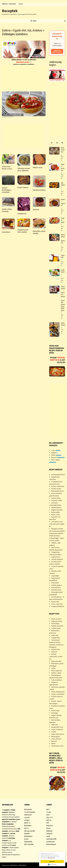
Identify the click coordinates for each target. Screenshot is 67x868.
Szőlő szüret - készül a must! (7, 168)
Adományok (28, 815)
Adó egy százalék (30, 831)
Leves (56, 450)
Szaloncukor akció (57, 746)
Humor (48, 828)
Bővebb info (51, 858)
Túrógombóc (63, 272)
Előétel (54, 453)
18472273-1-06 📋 (24, 62)
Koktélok (27, 834)
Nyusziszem (55, 602)
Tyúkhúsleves (56, 557)
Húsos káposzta (57, 671)
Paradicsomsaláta (39, 190)
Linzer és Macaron (57, 729)
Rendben (52, 862)
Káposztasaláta (56, 661)
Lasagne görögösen (58, 606)
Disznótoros (6, 232)
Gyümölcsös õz (56, 590)
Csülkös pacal (56, 628)
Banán (53, 743)
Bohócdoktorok (51, 844)
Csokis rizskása (23, 187)
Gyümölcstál (63, 324)
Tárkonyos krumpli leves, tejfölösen (24, 169)
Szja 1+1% (49, 817)
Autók (48, 836)
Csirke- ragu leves (57, 604)
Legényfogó (55, 576)
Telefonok (49, 834)
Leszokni (27, 817)
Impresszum (6, 865)
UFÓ (48, 823)
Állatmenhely (28, 842)
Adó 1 (48, 809)
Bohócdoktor (28, 809)
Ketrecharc (50, 826)
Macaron (54, 741)
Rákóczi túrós (38, 168)
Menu (33, 21)
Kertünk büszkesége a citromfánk (7, 190)
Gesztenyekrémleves (58, 475)
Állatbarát (49, 831)
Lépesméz (55, 725)
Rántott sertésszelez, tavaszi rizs (56, 656)
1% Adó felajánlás (30, 812)
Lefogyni (27, 820)
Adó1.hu (49, 820)
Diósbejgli (55, 713)
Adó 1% (26, 828)
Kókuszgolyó (56, 736)
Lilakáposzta (22, 214)
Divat (48, 815)
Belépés (21, 4)
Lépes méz (63, 256)
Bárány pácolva (56, 507)
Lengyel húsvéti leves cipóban (23, 231)
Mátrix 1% (27, 823)
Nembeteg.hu (28, 836)
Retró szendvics (63, 150)
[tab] (52, 143)
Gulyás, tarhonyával (58, 694)
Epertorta (36, 210)
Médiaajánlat (22, 865)
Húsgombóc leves (57, 727)
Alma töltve (55, 583)
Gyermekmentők (51, 839)
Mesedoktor (28, 826)
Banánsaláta (55, 512)
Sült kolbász (63, 185)
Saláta (53, 668)
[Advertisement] (24, 78)
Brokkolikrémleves (57, 491)
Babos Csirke (56, 515)
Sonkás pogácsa (57, 585)
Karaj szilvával (56, 587)
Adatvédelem (14, 865)
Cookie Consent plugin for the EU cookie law (52, 865)
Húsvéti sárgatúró (57, 559)
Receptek (10, 11)
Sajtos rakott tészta (58, 734)
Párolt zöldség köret (58, 692)
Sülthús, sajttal (56, 673)
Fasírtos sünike (56, 489)
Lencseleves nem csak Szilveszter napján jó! (57, 524)
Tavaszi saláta (56, 498)
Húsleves (54, 652)
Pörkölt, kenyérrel (63, 203)
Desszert (58, 457)
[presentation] (52, 143)
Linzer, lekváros (56, 739)
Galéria (6, 30)
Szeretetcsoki (50, 842)
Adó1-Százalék (29, 844)
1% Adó (49, 812)
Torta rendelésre (57, 680)
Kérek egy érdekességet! (57, 51)
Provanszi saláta (57, 500)
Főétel (56, 455)
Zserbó (54, 732)
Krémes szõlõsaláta (58, 486)
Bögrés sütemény (57, 510)
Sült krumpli (55, 711)
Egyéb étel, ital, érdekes (28, 30)
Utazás (26, 839)
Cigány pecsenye (63, 167)
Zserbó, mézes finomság (7, 210)
